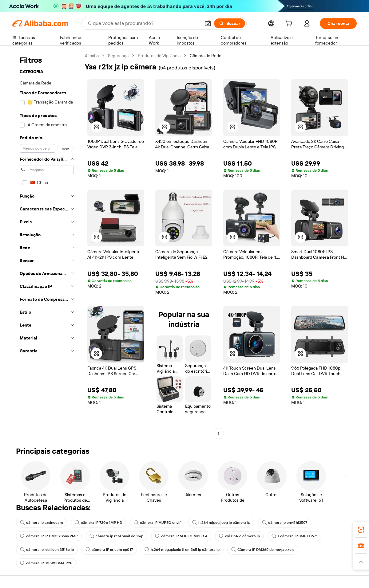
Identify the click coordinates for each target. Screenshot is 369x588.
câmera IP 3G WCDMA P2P (46, 563)
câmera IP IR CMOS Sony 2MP (49, 536)
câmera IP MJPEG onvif (157, 523)
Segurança (118, 56)
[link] (361, 530)
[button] (208, 23)
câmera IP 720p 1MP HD (98, 523)
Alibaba (92, 56)
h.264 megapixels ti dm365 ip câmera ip (182, 550)
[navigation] (47, 245)
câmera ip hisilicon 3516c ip (47, 550)
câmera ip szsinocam (42, 523)
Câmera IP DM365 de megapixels (263, 550)
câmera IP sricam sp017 (109, 550)
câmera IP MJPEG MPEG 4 (181, 536)
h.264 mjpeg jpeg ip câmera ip (221, 523)
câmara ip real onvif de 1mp (116, 536)
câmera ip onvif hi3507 (285, 523)
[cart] (290, 24)
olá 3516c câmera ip (239, 536)
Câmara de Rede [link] (206, 56)
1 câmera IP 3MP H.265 (294, 536)
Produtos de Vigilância (159, 56)
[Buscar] (230, 23)
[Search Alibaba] (144, 23)
